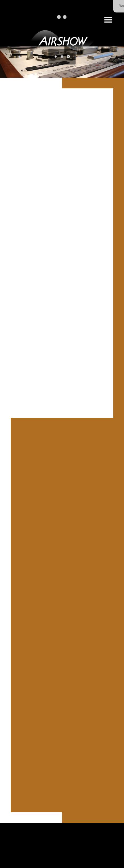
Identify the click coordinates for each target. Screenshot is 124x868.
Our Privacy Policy (84, 853)
